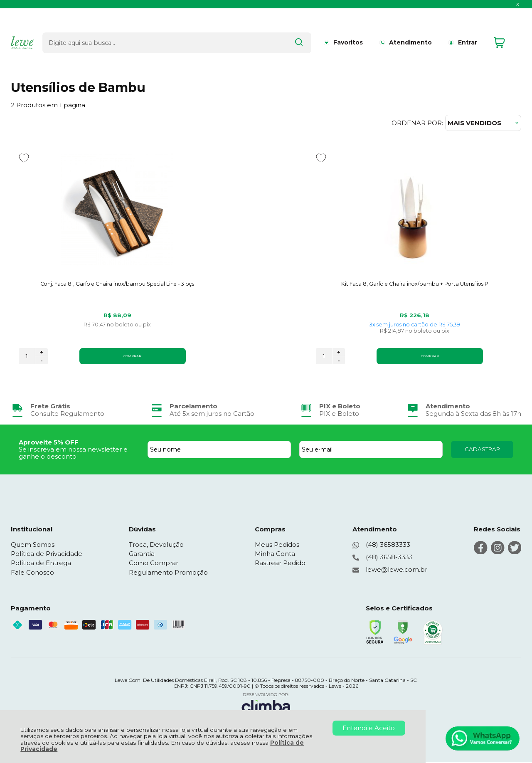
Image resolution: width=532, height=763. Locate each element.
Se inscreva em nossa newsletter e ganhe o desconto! (73, 454)
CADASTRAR (482, 450)
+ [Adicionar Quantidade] (42, 353)
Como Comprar (154, 564)
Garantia (142, 554)
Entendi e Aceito (369, 728)
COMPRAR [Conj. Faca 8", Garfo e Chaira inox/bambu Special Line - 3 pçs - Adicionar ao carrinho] (108, 357)
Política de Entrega (41, 564)
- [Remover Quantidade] (42, 361)
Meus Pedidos (277, 545)
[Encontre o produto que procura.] (275, 28)
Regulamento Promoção (169, 573)
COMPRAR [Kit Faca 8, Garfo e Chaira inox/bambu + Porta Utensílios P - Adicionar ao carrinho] (281, 357)
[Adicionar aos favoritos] (24, 158)
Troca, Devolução (157, 545)
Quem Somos (33, 545)
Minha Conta (275, 554)
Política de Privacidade (47, 554)
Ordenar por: (417, 123)
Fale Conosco (32, 573)
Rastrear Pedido (281, 564)
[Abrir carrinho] (505, 28)
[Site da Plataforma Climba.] (266, 705)
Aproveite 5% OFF (49, 443)
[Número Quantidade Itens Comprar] (27, 357)
